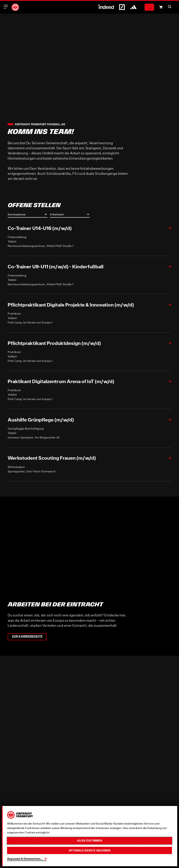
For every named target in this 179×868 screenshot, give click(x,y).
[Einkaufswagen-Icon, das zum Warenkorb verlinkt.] (161, 7)
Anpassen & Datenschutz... (25, 859)
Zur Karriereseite (27, 637)
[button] (170, 7)
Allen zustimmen (90, 841)
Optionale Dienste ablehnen (90, 850)
